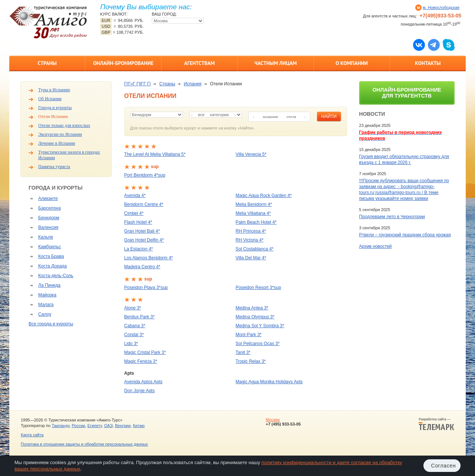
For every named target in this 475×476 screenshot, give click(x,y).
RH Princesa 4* (251, 231)
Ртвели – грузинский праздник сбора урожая (405, 235)
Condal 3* (134, 335)
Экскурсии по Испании (60, 134)
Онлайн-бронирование (123, 63)
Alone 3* (133, 308)
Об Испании (50, 99)
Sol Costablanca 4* (255, 249)
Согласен (444, 466)
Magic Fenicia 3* (141, 361)
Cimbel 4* (134, 213)
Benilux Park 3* (140, 317)
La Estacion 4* (139, 249)
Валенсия (48, 227)
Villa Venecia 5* (251, 154)
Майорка (47, 295)
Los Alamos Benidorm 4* (149, 258)
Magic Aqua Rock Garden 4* (264, 196)
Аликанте (48, 198)
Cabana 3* (135, 326)
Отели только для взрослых (64, 125)
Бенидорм (49, 218)
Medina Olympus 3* (255, 317)
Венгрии (123, 426)
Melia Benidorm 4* (254, 204)
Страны (47, 63)
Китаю (139, 426)
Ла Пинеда (49, 285)
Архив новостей (376, 246)
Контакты (428, 63)
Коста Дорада (53, 266)
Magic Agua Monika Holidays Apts (269, 382)
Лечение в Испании (57, 143)
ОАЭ (108, 426)
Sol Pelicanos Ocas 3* (258, 344)
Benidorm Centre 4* (144, 204)
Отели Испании (53, 116)
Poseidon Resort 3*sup (258, 288)
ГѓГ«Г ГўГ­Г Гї (138, 84)
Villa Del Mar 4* (251, 258)
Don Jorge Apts (140, 391)
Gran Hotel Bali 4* (142, 231)
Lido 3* (131, 344)
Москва (273, 420)
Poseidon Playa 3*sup (146, 288)
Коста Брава (51, 256)
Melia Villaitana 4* (253, 213)
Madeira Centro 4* (142, 267)
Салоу (45, 314)
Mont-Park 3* (249, 335)
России (78, 426)
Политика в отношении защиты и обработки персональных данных (84, 444)
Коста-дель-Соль (56, 276)
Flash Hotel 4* (138, 222)
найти (329, 116)
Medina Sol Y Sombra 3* (260, 326)
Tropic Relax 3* (251, 361)
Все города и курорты (51, 324)
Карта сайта (32, 435)
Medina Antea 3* (252, 308)
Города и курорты (55, 108)
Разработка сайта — (436, 424)
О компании (352, 63)
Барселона (50, 208)
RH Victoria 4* (250, 240)
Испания (193, 84)
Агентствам (199, 63)
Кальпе (46, 237)
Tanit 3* (243, 352)
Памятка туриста (54, 167)
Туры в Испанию (54, 90)
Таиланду (60, 426)
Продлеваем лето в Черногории (392, 217)
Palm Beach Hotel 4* (256, 222)
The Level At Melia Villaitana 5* (155, 154)
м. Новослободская (441, 7)
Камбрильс (50, 247)
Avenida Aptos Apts (143, 382)
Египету (95, 426)
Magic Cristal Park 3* (145, 352)
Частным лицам (275, 63)
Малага (46, 305)
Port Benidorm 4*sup (145, 175)
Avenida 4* (135, 196)
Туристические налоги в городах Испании (69, 155)
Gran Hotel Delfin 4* (144, 240)
